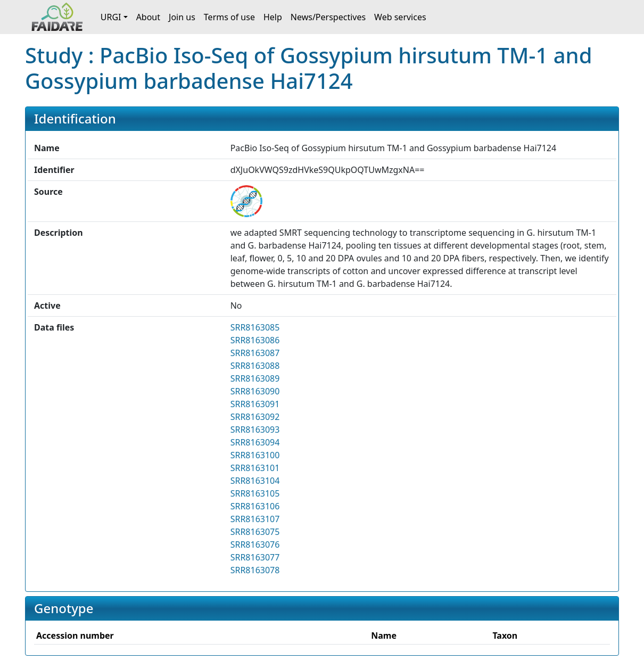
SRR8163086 (255, 340)
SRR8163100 (255, 455)
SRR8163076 (255, 544)
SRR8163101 (255, 468)
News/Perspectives (328, 17)
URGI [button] (111, 17)
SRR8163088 (255, 366)
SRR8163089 (255, 378)
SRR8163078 (255, 570)
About (148, 17)
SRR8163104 (255, 481)
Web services (400, 17)
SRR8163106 (255, 506)
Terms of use (229, 17)
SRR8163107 (255, 519)
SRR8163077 (255, 557)
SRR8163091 (255, 404)
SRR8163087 (255, 353)
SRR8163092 (255, 417)
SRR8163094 (255, 442)
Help (273, 17)
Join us (182, 17)
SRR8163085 (255, 327)
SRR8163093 (255, 430)
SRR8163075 (255, 532)
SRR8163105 (255, 493)
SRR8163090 (255, 391)
